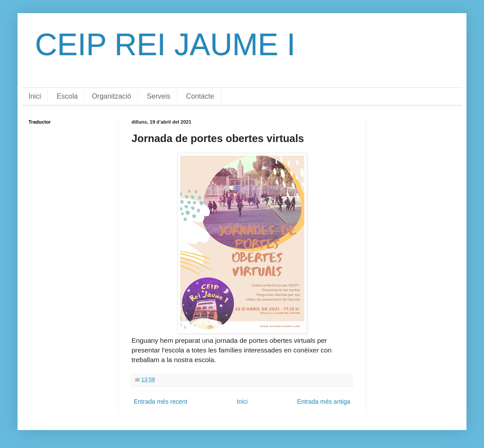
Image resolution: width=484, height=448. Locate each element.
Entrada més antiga (324, 402)
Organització (111, 96)
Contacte (200, 96)
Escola (67, 96)
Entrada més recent (160, 402)
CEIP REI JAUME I (165, 45)
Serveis (158, 96)
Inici (35, 96)
